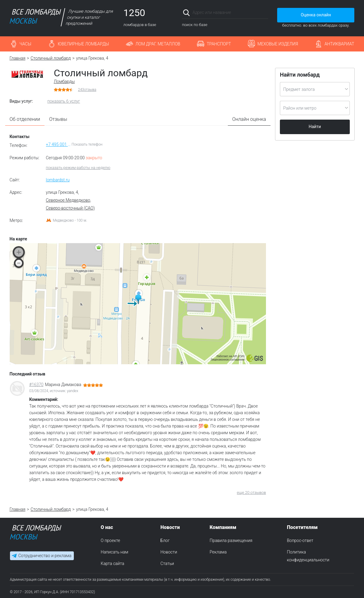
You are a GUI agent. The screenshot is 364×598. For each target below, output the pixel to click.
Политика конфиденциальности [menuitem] (308, 556)
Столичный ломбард (51, 58)
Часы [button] (26, 44)
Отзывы (58, 119)
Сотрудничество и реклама (45, 556)
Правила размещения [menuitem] (231, 540)
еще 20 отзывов (251, 492)
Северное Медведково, (69, 200)
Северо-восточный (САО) (71, 208)
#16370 (36, 385)
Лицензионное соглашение (228, 359)
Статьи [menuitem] (167, 563)
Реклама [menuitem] (218, 552)
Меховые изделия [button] (278, 44)
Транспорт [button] (219, 44)
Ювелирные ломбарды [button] (83, 44)
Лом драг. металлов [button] (158, 44)
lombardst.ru (58, 180)
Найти (315, 127)
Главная (18, 58)
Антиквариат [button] (339, 44)
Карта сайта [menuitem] (113, 563)
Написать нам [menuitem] (115, 552)
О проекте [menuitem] (110, 540)
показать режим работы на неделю (78, 168)
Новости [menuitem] (169, 552)
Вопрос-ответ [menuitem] (300, 540)
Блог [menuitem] (165, 540)
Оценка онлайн (316, 15)
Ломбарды (64, 81)
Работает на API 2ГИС (231, 356)
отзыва (87, 90)
